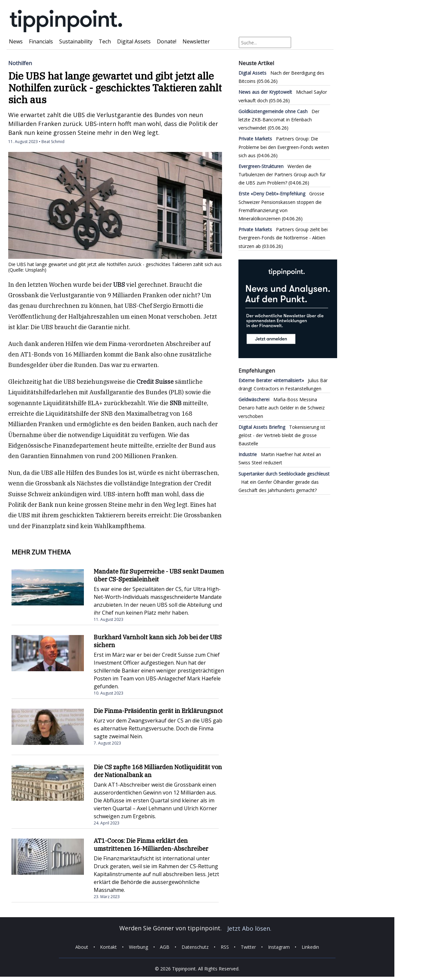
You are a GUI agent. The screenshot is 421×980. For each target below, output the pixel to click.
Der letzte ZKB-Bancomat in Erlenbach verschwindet (279, 120)
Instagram (279, 947)
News (16, 41)
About (82, 947)
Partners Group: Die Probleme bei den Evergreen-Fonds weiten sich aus (284, 147)
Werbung (138, 947)
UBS (119, 285)
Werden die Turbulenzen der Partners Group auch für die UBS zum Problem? (282, 174)
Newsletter (196, 41)
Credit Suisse (155, 382)
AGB (165, 947)
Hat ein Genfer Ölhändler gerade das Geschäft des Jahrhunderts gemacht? (284, 482)
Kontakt (108, 947)
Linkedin (310, 947)
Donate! (167, 41)
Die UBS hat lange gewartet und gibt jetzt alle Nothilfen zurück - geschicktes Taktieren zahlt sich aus (115, 88)
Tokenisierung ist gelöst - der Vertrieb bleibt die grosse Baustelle (282, 435)
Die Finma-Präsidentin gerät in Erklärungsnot (158, 711)
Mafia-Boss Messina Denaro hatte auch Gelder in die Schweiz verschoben (282, 408)
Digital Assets (134, 41)
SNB (176, 403)
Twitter (248, 947)
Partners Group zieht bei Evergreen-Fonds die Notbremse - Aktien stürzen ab (283, 238)
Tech (105, 41)
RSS (225, 947)
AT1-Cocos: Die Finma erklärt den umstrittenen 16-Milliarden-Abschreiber (151, 845)
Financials (41, 41)
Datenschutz (195, 947)
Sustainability (76, 41)
